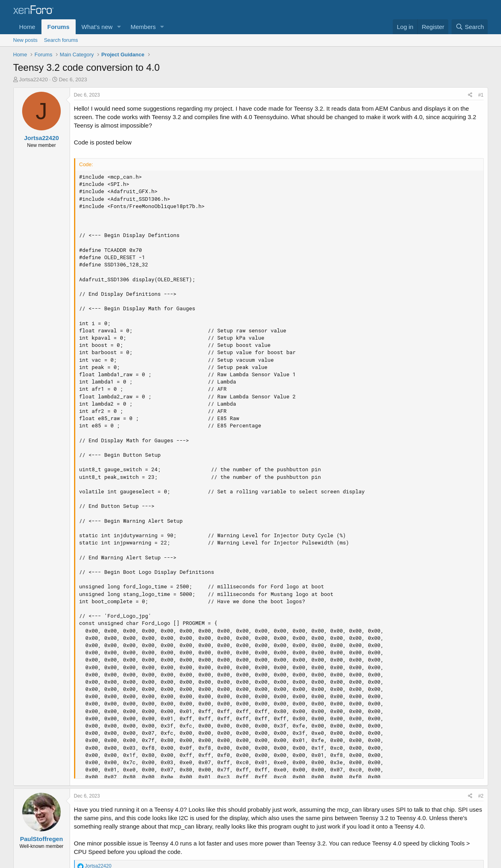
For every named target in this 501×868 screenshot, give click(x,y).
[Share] (470, 95)
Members (143, 27)
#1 (481, 95)
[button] (119, 27)
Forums (59, 27)
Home (27, 27)
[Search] (470, 27)
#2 (481, 796)
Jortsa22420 (33, 79)
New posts (26, 40)
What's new (97, 27)
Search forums (61, 40)
